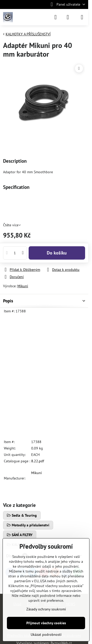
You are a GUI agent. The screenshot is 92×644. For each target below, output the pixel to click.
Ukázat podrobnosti (46, 635)
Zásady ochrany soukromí (46, 609)
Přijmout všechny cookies (46, 623)
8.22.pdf (38, 461)
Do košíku (57, 253)
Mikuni (23, 286)
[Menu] (82, 17)
